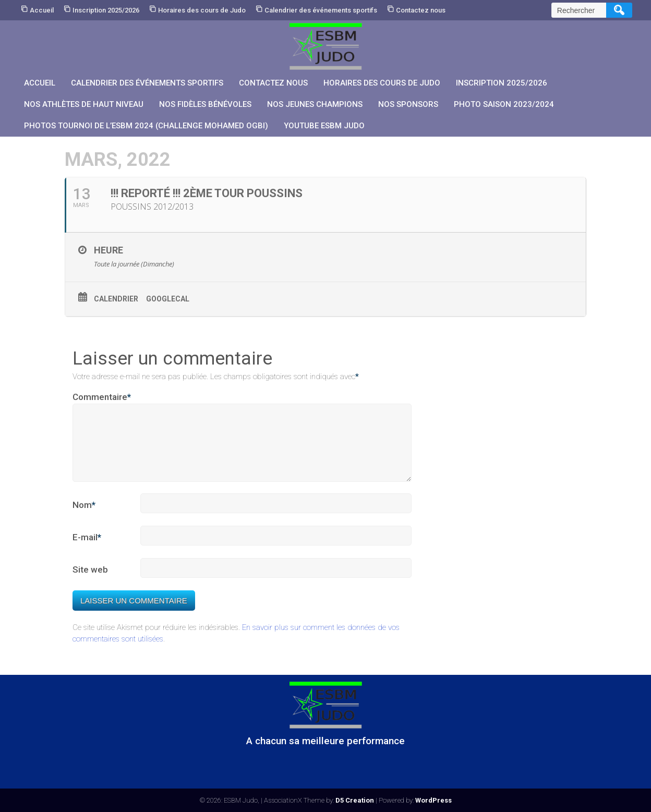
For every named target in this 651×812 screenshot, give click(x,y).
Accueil (42, 10)
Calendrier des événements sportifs (321, 10)
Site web (90, 582)
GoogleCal (168, 299)
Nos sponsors (408, 104)
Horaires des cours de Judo (202, 10)
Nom (84, 518)
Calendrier (116, 299)
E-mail (87, 550)
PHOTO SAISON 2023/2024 (504, 104)
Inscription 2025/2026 (106, 10)
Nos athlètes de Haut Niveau (84, 104)
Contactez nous (421, 10)
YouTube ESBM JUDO (324, 126)
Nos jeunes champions (315, 104)
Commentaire (102, 397)
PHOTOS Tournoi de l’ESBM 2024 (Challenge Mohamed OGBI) (146, 126)
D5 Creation (355, 800)
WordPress (433, 800)
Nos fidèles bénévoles (205, 104)
